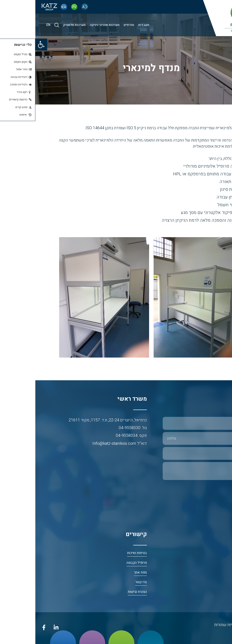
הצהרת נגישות (102, 592)
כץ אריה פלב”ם (217, 573)
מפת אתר (105, 573)
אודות (223, 563)
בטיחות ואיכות (102, 553)
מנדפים (94, 25)
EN (13, 25)
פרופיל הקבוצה (101, 563)
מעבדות (108, 25)
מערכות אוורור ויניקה (69, 25)
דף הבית (222, 553)
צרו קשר (106, 582)
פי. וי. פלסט (219, 582)
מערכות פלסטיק (39, 25)
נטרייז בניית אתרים (214, 633)
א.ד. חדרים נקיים (216, 592)
